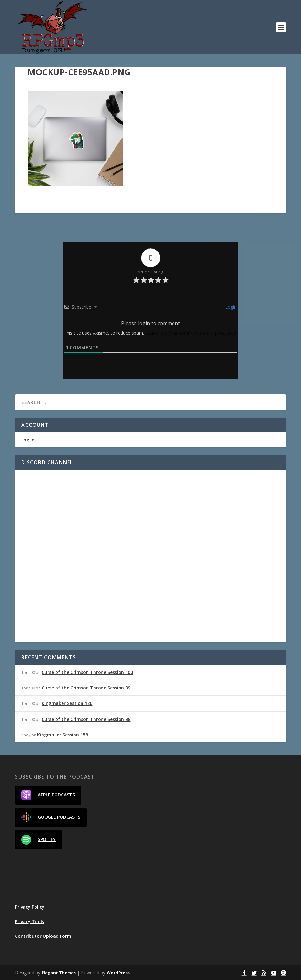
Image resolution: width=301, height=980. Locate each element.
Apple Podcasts (48, 795)
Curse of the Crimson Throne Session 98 (86, 719)
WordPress (118, 973)
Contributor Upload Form (43, 936)
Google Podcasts (51, 817)
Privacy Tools (29, 921)
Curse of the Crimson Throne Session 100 (87, 672)
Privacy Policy (30, 907)
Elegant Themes (59, 973)
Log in (28, 440)
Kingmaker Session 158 (62, 735)
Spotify (38, 840)
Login (230, 307)
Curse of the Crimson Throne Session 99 (86, 688)
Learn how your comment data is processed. (191, 333)
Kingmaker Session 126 (67, 703)
